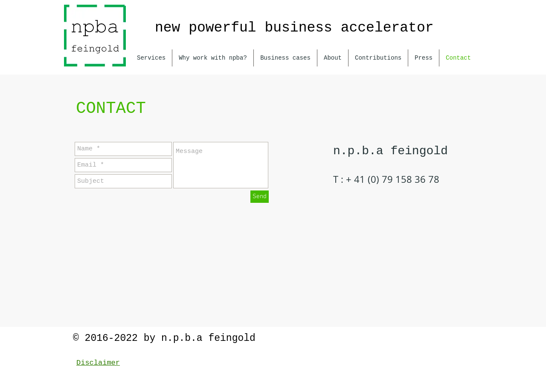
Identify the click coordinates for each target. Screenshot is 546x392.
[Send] (260, 197)
